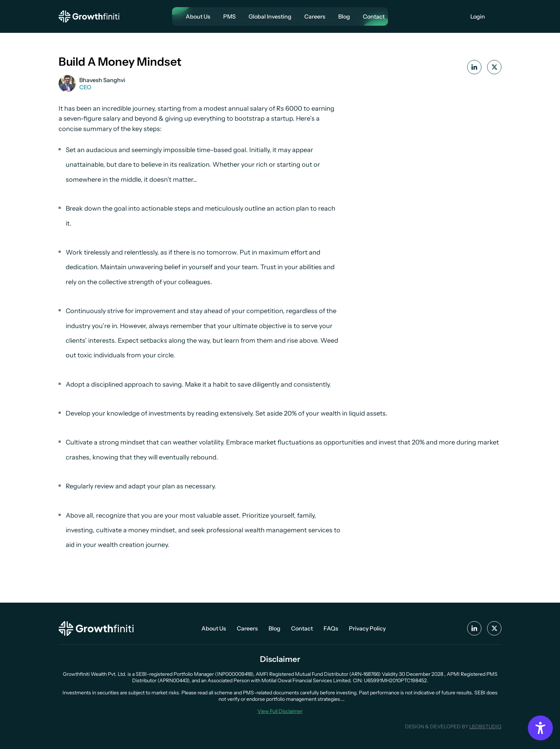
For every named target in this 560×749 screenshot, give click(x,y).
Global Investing (270, 16)
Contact (374, 16)
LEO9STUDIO (485, 727)
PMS (229, 16)
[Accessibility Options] (540, 728)
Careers (315, 16)
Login (478, 16)
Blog (344, 16)
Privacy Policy (367, 628)
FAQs (331, 628)
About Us (198, 16)
